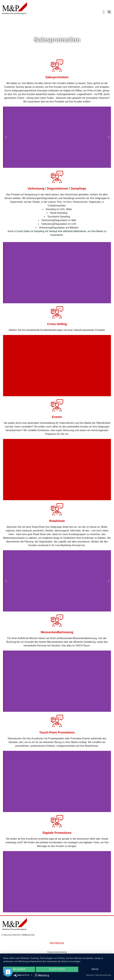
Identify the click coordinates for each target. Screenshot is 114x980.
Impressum (90, 975)
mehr (95, 969)
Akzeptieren (57, 969)
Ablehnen (19, 969)
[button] (104, 12)
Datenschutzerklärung (57, 952)
